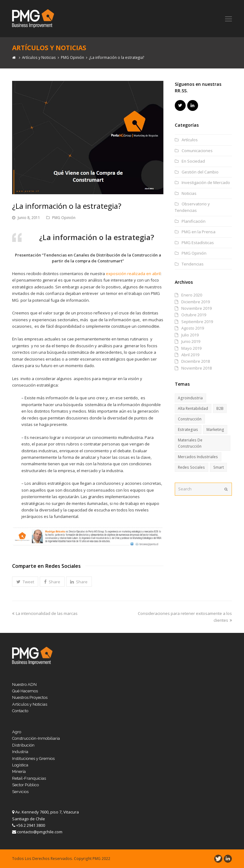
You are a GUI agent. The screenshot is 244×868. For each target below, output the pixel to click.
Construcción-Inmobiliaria (36, 738)
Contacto (20, 711)
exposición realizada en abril (133, 274)
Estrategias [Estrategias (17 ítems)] (188, 430)
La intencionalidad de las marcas (45, 613)
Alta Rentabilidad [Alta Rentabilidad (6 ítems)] (193, 408)
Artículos (190, 140)
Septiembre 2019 (197, 322)
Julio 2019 (190, 335)
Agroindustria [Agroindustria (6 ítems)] (190, 398)
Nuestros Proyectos (30, 697)
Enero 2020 (192, 295)
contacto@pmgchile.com (40, 832)
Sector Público (25, 785)
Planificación (194, 221)
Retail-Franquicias (29, 778)
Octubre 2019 (194, 315)
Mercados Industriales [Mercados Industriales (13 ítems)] (198, 457)
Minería (19, 772)
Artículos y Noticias (30, 704)
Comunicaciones (197, 151)
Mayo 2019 (191, 348)
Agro (17, 732)
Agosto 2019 (193, 328)
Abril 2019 (190, 355)
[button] (25, 582)
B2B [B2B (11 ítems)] (220, 408)
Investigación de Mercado (206, 182)
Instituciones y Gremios (33, 758)
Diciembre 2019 (196, 302)
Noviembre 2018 (197, 368)
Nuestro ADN (24, 684)
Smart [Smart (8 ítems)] (219, 467)
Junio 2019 (191, 341)
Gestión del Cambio (200, 172)
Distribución (23, 745)
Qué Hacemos (25, 691)
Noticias (189, 193)
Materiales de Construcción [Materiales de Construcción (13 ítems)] (190, 443)
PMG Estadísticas (198, 243)
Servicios (20, 792)
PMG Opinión (64, 218)
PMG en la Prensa (199, 232)
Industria (20, 752)
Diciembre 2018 (196, 361)
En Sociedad (193, 161)
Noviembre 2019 (197, 308)
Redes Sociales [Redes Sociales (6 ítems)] (191, 467)
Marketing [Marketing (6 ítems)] (215, 430)
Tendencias (193, 264)
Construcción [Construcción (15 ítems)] (190, 419)
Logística (20, 765)
